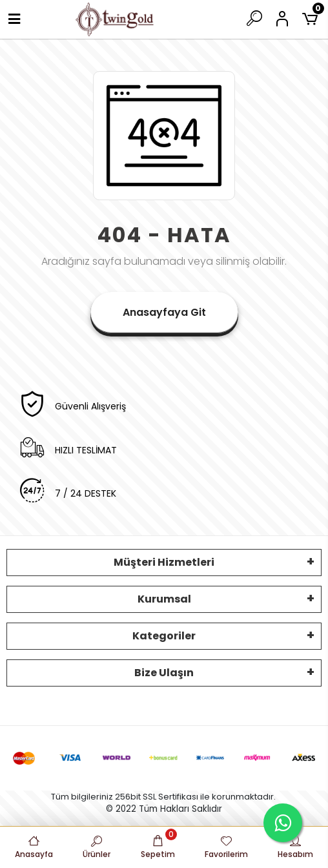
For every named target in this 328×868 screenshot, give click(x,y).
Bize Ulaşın (164, 673)
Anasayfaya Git (164, 312)
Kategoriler (164, 636)
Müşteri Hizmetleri (164, 562)
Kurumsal (164, 599)
